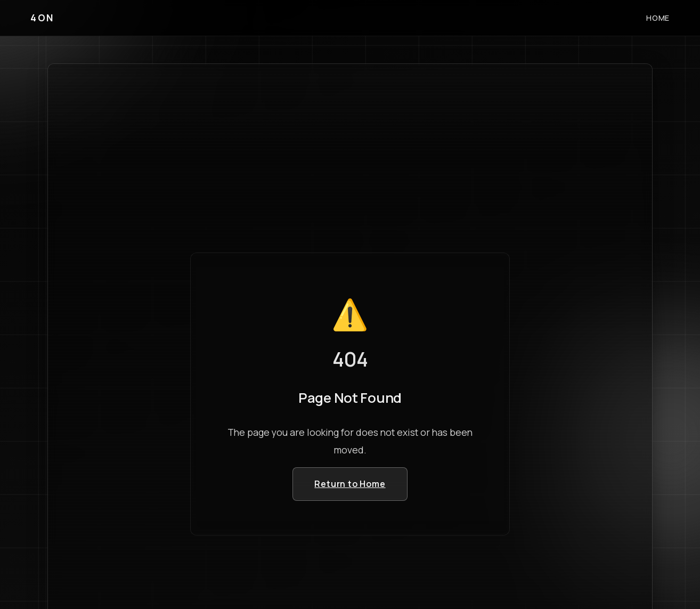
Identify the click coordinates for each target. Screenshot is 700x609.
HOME (658, 18)
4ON (42, 18)
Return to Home (350, 484)
